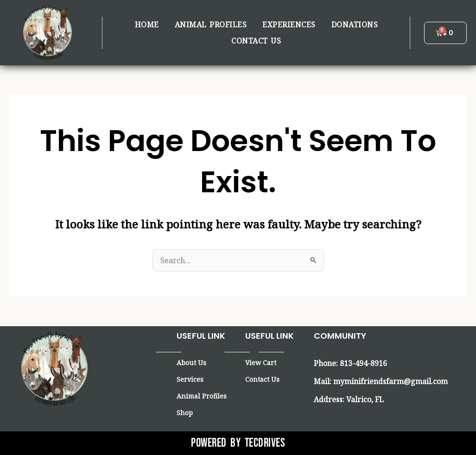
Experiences (289, 25)
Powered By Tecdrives (238, 443)
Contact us (256, 41)
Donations (355, 25)
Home (147, 25)
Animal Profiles (211, 25)
